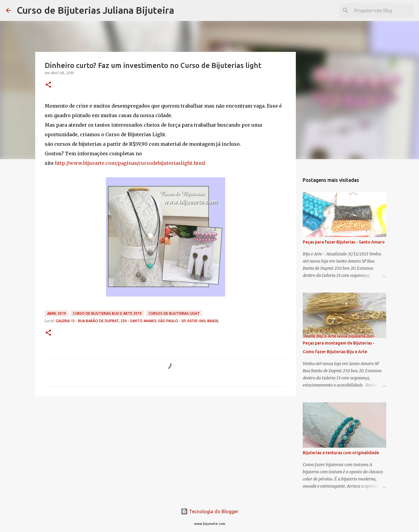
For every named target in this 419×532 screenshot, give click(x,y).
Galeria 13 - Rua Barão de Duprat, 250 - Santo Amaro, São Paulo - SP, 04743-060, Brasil (137, 321)
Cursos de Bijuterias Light (174, 313)
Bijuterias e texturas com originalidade (341, 453)
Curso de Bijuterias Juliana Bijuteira (95, 10)
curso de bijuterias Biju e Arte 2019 (107, 313)
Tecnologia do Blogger (209, 511)
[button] (48, 85)
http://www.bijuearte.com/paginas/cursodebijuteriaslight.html (130, 163)
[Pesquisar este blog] (383, 10)
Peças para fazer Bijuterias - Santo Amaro (344, 242)
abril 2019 (57, 313)
